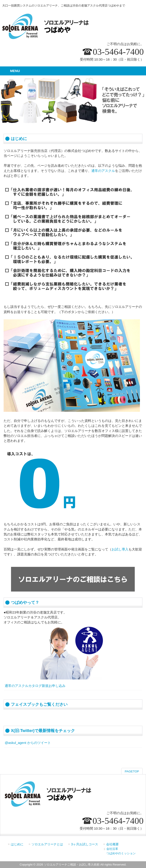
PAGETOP (132, 771)
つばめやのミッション (121, 853)
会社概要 (112, 844)
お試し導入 (120, 549)
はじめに (17, 844)
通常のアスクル (103, 171)
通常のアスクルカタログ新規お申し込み (35, 686)
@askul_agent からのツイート (28, 743)
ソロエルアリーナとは (47, 844)
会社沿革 (112, 849)
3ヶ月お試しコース (85, 844)
